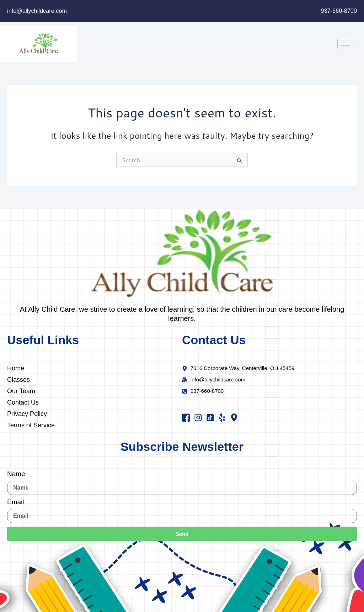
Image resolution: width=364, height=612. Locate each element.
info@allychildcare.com (38, 11)
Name (16, 474)
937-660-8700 (338, 11)
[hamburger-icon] (345, 44)
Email (16, 502)
